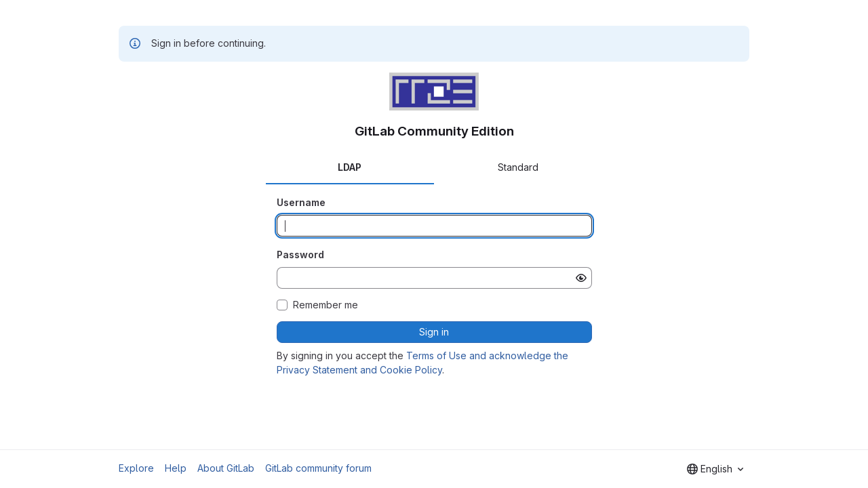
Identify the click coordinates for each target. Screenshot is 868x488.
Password (300, 255)
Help (176, 468)
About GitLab (226, 468)
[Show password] (581, 278)
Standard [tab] (518, 167)
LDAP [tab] (350, 167)
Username (301, 202)
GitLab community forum (318, 468)
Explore (136, 468)
